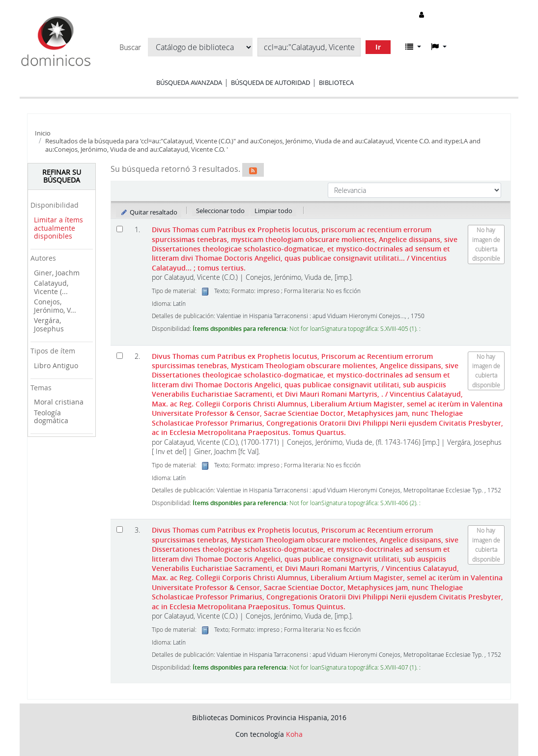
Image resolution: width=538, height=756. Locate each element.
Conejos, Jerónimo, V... (55, 306)
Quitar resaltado (149, 212)
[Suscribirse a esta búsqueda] (253, 170)
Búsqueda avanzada (189, 82)
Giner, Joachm (57, 273)
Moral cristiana (59, 402)
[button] (413, 47)
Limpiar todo (273, 211)
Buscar (130, 48)
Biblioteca (336, 82)
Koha (294, 734)
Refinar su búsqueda (62, 176)
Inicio (43, 133)
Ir (378, 47)
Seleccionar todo (220, 211)
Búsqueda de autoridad (270, 82)
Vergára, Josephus (49, 324)
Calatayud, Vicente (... (51, 287)
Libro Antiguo (56, 365)
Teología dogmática (51, 417)
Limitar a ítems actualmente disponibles (58, 228)
